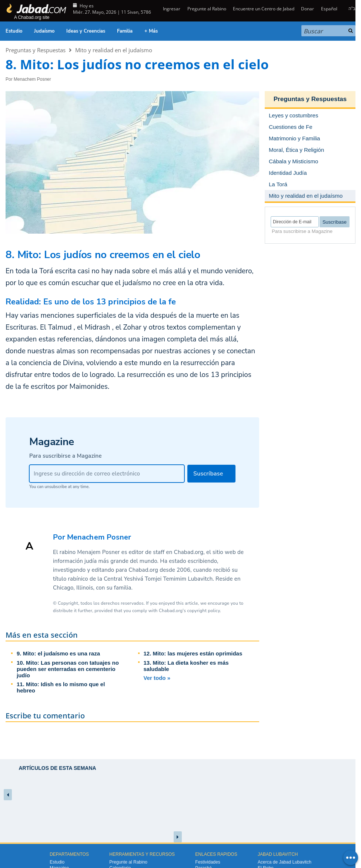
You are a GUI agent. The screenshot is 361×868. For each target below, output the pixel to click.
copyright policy (204, 611)
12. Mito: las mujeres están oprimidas (193, 653)
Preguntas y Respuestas (36, 50)
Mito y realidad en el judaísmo (114, 50)
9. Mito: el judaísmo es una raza (58, 653)
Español (329, 9)
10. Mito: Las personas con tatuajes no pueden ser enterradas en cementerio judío (68, 669)
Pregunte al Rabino (207, 9)
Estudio (14, 31)
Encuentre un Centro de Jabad (264, 9)
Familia (125, 31)
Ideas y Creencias (86, 31)
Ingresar (171, 9)
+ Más (151, 31)
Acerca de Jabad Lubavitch (285, 862)
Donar (307, 9)
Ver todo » (157, 678)
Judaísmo (44, 31)
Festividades (208, 862)
